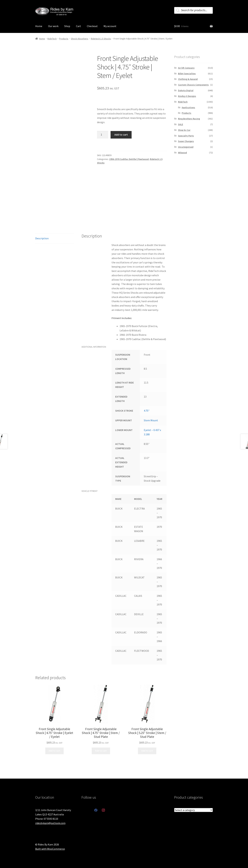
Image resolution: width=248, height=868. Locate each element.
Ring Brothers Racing (189, 119)
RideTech (52, 39)
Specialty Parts (186, 136)
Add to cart (121, 135)
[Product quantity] (103, 135)
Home (39, 26)
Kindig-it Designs (187, 96)
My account (110, 26)
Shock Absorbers (79, 39)
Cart (78, 26)
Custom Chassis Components (193, 85)
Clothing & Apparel (188, 79)
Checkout (92, 26)
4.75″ (147, 411)
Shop (67, 26)
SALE (181, 124)
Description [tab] (42, 238)
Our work (53, 26)
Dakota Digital (186, 90)
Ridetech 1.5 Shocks (101, 39)
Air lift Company (186, 68)
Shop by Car (184, 130)
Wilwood (182, 153)
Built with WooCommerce (50, 849)
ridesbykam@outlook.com (50, 823)
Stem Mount (151, 420)
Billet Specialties (187, 74)
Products (64, 39)
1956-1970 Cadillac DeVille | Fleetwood (129, 159)
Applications (188, 107)
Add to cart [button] (54, 751)
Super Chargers (186, 141)
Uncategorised (186, 147)
